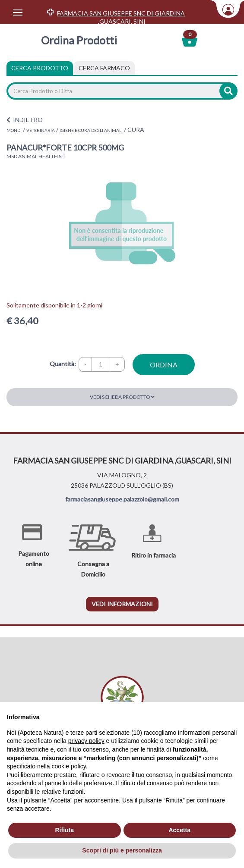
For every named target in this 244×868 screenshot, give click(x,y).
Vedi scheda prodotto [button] (122, 397)
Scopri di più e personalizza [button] (122, 850)
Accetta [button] (179, 830)
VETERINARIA (41, 130)
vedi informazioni (122, 604)
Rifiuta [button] (64, 830)
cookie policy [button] (69, 766)
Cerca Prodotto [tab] (40, 68)
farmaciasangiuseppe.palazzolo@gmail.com (122, 499)
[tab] (104, 68)
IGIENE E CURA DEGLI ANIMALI (91, 130)
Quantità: (63, 364)
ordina (164, 365)
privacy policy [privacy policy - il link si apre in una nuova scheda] (86, 741)
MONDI (14, 130)
